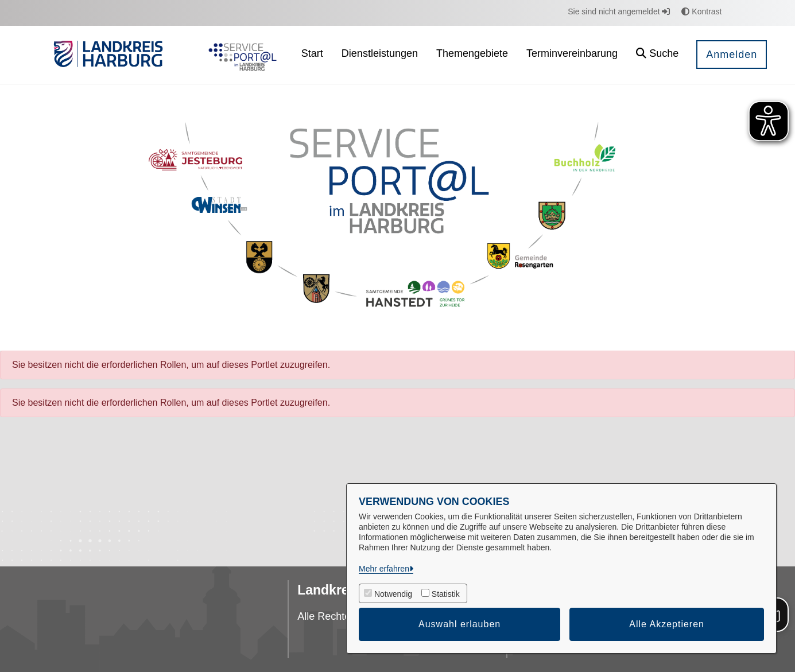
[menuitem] (312, 55)
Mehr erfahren (384, 569)
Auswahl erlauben (459, 624)
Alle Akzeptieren (667, 624)
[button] (657, 55)
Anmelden (732, 55)
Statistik (446, 594)
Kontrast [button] (701, 11)
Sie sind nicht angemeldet (619, 11)
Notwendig (393, 594)
